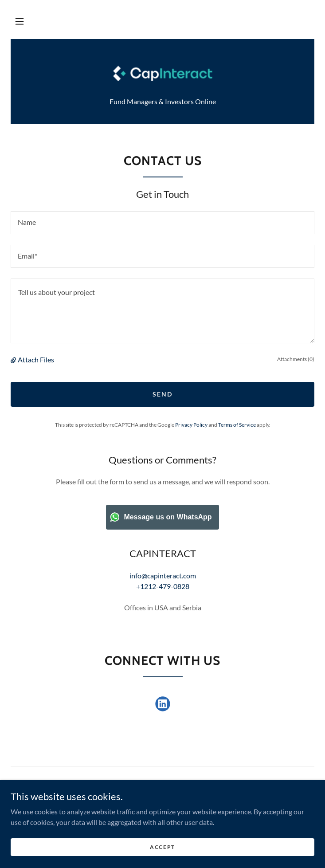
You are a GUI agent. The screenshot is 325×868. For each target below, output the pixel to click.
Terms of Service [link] (237, 425)
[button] (20, 21)
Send (162, 394)
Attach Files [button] (36, 359)
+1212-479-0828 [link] (163, 586)
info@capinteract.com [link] (163, 575)
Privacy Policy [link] (191, 425)
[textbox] (162, 223)
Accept (162, 847)
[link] (163, 73)
